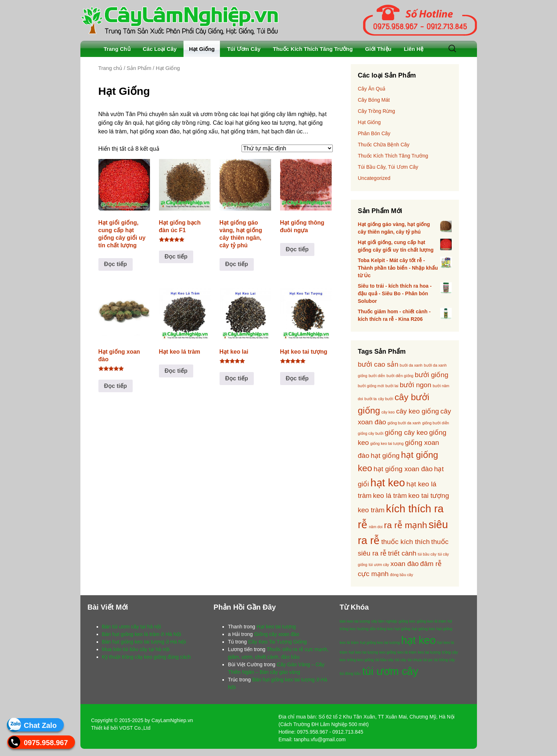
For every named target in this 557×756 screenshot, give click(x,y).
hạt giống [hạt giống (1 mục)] (402, 629)
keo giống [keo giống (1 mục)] (388, 652)
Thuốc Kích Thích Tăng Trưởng (313, 49)
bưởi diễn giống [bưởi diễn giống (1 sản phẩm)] (400, 376)
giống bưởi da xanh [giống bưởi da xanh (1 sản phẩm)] (404, 423)
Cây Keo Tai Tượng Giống (277, 642)
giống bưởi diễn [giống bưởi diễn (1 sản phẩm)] (436, 423)
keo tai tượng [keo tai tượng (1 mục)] (429, 652)
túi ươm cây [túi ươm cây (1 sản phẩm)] (379, 565)
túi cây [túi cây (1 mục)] (401, 660)
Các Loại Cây (160, 49)
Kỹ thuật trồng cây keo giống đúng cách (147, 657)
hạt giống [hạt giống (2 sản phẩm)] (385, 456)
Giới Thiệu (378, 49)
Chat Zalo (40, 725)
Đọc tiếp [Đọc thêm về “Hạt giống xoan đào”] (116, 386)
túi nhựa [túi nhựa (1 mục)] (415, 660)
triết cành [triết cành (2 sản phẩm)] (402, 553)
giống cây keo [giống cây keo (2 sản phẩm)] (406, 432)
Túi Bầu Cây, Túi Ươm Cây (388, 167)
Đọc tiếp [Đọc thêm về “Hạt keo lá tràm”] (176, 371)
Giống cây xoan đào (277, 634)
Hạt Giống (202, 49)
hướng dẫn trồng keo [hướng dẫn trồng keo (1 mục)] (375, 629)
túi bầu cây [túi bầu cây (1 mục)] (385, 660)
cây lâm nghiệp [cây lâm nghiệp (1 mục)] (384, 621)
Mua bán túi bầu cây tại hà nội (136, 649)
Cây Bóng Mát (374, 100)
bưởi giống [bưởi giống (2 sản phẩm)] (431, 375)
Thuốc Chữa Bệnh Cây (384, 145)
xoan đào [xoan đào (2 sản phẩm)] (405, 564)
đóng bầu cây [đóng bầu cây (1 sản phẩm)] (402, 575)
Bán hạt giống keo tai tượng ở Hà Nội (144, 642)
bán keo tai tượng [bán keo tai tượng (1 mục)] (355, 621)
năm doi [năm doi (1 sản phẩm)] (376, 527)
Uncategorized (374, 178)
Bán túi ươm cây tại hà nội (132, 627)
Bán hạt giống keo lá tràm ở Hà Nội (142, 634)
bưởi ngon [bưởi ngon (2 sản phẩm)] (416, 385)
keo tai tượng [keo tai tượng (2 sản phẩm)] (429, 496)
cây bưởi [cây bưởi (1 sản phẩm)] (386, 399)
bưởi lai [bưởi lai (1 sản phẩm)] (392, 386)
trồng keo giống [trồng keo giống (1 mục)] (361, 660)
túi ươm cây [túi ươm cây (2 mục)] (390, 671)
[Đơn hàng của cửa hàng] (287, 148)
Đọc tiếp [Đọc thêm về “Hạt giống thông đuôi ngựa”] (297, 249)
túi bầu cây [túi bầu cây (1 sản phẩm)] (427, 554)
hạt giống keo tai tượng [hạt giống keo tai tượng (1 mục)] (380, 642)
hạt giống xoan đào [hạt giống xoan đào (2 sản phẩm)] (403, 469)
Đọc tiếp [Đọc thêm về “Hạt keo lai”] (237, 378)
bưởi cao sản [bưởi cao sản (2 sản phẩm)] (378, 364)
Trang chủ (110, 68)
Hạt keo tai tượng (276, 627)
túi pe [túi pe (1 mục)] (428, 660)
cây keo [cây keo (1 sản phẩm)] (388, 412)
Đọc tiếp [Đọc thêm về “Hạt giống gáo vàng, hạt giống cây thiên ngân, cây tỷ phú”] (237, 264)
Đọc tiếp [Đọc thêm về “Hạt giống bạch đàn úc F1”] (176, 257)
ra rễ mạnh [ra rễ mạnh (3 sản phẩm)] (406, 525)
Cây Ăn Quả (372, 89)
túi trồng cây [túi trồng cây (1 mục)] (445, 660)
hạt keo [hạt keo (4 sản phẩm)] (388, 483)
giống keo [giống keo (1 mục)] (407, 621)
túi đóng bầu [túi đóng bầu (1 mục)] (350, 673)
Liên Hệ (414, 49)
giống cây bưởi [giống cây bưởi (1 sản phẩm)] (371, 433)
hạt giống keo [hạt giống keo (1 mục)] (423, 629)
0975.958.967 (46, 742)
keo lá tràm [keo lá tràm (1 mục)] (407, 652)
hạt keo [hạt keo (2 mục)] (419, 640)
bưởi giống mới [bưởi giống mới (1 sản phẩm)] (371, 386)
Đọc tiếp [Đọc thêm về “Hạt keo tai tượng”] (297, 378)
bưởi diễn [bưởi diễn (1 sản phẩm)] (377, 376)
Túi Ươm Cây (244, 49)
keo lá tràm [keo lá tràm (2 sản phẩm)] (390, 496)
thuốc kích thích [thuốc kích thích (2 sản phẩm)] (405, 542)
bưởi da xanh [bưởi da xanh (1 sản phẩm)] (411, 365)
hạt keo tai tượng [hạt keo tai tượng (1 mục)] (363, 652)
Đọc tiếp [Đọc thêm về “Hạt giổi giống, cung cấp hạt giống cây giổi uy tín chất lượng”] (116, 264)
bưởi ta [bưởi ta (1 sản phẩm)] (371, 399)
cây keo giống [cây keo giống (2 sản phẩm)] (418, 411)
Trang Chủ (117, 49)
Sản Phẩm (139, 68)
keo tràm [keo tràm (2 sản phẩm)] (371, 510)
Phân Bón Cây (374, 133)
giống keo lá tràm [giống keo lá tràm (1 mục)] (432, 621)
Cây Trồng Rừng (377, 111)
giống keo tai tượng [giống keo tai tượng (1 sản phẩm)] (387, 443)
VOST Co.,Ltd (135, 728)
